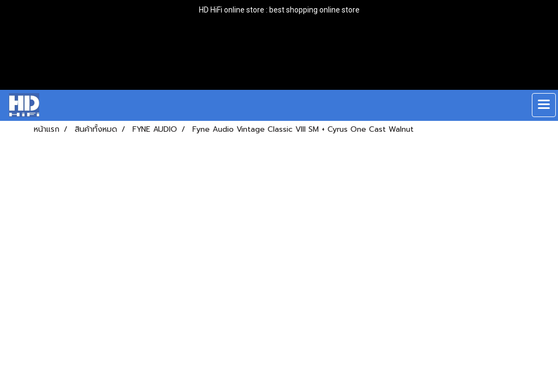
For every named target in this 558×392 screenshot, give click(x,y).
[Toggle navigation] (544, 105)
